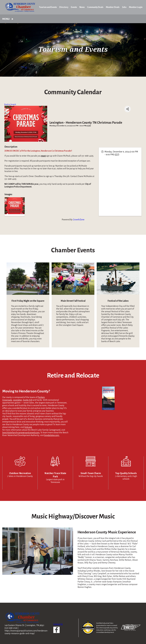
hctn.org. (28, 427)
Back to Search (10, 104)
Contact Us (58, 624)
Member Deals (113, 7)
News (82, 7)
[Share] (128, 109)
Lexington (17, 400)
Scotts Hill (28, 400)
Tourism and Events (48, 7)
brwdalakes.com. (52, 435)
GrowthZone (79, 220)
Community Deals (95, 7)
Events (74, 7)
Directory (64, 7)
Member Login (136, 7)
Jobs (124, 7)
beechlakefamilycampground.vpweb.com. (21, 433)
